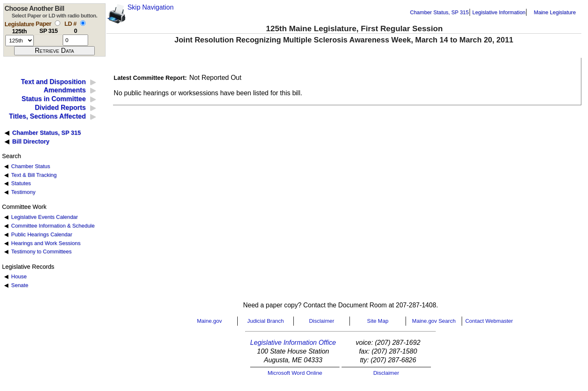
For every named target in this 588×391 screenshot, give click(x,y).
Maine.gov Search (434, 321)
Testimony (23, 192)
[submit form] (54, 51)
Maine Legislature (555, 12)
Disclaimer (322, 321)
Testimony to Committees (41, 251)
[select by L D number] (83, 23)
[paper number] (48, 40)
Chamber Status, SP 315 (439, 12)
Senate (20, 285)
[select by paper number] (58, 23)
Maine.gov (209, 321)
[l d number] (75, 40)
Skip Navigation (151, 7)
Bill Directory (31, 141)
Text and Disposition (53, 82)
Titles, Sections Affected (47, 116)
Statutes (21, 183)
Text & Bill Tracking (34, 175)
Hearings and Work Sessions (46, 243)
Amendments (65, 90)
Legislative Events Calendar (45, 217)
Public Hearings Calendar (42, 234)
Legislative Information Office (293, 343)
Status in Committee (54, 99)
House (19, 276)
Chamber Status (31, 166)
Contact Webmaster (489, 321)
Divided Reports (60, 108)
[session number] (20, 41)
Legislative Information (499, 12)
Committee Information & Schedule (53, 226)
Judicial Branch (266, 321)
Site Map (378, 321)
